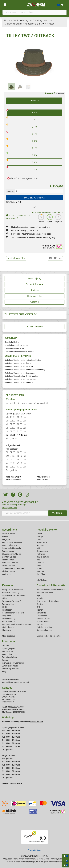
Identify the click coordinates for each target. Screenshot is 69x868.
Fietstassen (7, 610)
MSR (39, 548)
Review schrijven (35, 327)
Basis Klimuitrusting (11, 593)
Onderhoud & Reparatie (51, 585)
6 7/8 (22, 112)
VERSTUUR (58, 513)
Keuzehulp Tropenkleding (14, 348)
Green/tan (34, 101)
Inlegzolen (6, 616)
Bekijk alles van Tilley (16, 258)
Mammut (41, 571)
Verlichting (7, 574)
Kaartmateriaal (9, 621)
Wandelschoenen (9, 545)
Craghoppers (42, 551)
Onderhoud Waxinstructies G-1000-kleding (21, 376)
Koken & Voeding (9, 534)
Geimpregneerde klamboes (48, 601)
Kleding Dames (8, 571)
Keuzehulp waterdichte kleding (16, 345)
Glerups (40, 537)
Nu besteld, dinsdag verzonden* (31, 227)
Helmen (40, 610)
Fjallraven (41, 554)
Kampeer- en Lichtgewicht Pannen (17, 624)
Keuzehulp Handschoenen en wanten (19, 352)
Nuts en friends (43, 621)
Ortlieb (39, 568)
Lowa (39, 540)
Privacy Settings (34, 850)
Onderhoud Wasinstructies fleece (18, 363)
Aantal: (10, 191)
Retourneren (7, 651)
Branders (41, 598)
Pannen (40, 624)
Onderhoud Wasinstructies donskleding (20, 373)
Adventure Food (43, 542)
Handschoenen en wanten (13, 613)
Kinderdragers (8, 627)
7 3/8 (22, 140)
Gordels (40, 604)
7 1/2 (22, 147)
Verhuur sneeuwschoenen (13, 663)
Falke (39, 566)
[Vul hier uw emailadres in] (25, 513)
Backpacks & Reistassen (12, 590)
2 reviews (60, 93)
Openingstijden (8, 648)
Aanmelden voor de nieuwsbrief (15, 682)
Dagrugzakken (8, 604)
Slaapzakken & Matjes (11, 554)
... (30, 20)
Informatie (8, 641)
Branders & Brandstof (11, 601)
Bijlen (4, 598)
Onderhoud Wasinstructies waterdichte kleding (23, 360)
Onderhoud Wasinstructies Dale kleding (20, 379)
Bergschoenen (8, 551)
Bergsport (6, 540)
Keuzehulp (9, 585)
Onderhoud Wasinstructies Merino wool (20, 382)
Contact (6, 646)
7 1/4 (22, 133)
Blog (4, 672)
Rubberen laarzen (44, 630)
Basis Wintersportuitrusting (14, 595)
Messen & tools (43, 619)
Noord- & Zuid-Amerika (12, 548)
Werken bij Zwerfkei (10, 669)
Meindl (39, 534)
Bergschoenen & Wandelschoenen (51, 590)
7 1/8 (22, 126)
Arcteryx (40, 545)
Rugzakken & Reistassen (13, 542)
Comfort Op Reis (9, 557)
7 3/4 (22, 161)
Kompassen (42, 616)
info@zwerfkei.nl (44, 477)
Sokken (5, 537)
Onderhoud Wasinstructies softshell (19, 366)
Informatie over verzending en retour (47, 212)
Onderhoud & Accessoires (13, 568)
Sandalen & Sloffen (10, 563)
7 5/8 (22, 154)
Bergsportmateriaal (45, 593)
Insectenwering (9, 619)
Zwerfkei (40, 563)
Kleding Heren (8, 560)
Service (5, 660)
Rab (38, 560)
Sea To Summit (43, 557)
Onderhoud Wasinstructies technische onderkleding (25, 370)
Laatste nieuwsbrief (11, 679)
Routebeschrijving (10, 657)
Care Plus (41, 574)
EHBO (5, 607)
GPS (38, 607)
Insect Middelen (9, 566)
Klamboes (6, 630)
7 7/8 (22, 168)
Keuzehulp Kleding (12, 342)
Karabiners (41, 613)
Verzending (7, 654)
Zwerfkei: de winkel (10, 666)
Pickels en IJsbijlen (45, 627)
